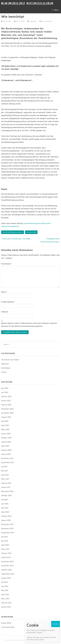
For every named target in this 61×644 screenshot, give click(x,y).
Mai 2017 (5, 471)
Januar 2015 (6, 557)
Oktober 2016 (6, 495)
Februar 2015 (6, 553)
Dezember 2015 (7, 524)
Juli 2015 (4, 537)
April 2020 (5, 425)
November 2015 (7, 528)
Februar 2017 (6, 483)
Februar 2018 (6, 450)
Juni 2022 (5, 392)
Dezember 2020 (7, 409)
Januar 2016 (6, 520)
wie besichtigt (31, 232)
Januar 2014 (6, 607)
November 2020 (7, 413)
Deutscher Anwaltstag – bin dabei (16, 239)
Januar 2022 (6, 401)
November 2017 (7, 458)
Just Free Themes (50, 640)
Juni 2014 (5, 586)
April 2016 (5, 512)
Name (4, 292)
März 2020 (5, 429)
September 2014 (8, 574)
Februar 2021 (6, 405)
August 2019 (6, 442)
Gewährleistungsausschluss (13, 232)
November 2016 (7, 491)
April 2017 (5, 475)
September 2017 (8, 462)
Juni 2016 (5, 504)
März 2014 (5, 599)
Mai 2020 (5, 421)
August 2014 (6, 578)
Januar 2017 (6, 487)
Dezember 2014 (7, 561)
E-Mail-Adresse (8, 302)
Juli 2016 (4, 500)
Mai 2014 (5, 590)
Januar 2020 (6, 434)
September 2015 (8, 533)
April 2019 (5, 446)
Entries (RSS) (6, 623)
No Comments (47, 21)
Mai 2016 (5, 508)
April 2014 (5, 594)
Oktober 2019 (6, 438)
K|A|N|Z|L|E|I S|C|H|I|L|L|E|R (27, 3)
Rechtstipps (6, 368)
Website (5, 312)
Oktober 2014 (6, 570)
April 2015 (5, 545)
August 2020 (6, 417)
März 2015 (5, 549)
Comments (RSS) (8, 627)
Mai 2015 (5, 541)
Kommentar (7, 264)
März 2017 (5, 479)
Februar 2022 (6, 396)
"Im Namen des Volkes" (10, 360)
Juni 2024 (5, 388)
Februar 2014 (6, 603)
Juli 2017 (4, 467)
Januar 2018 (6, 454)
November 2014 (7, 566)
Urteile (4, 372)
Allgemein (33, 21)
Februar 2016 (6, 516)
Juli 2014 (4, 582)
